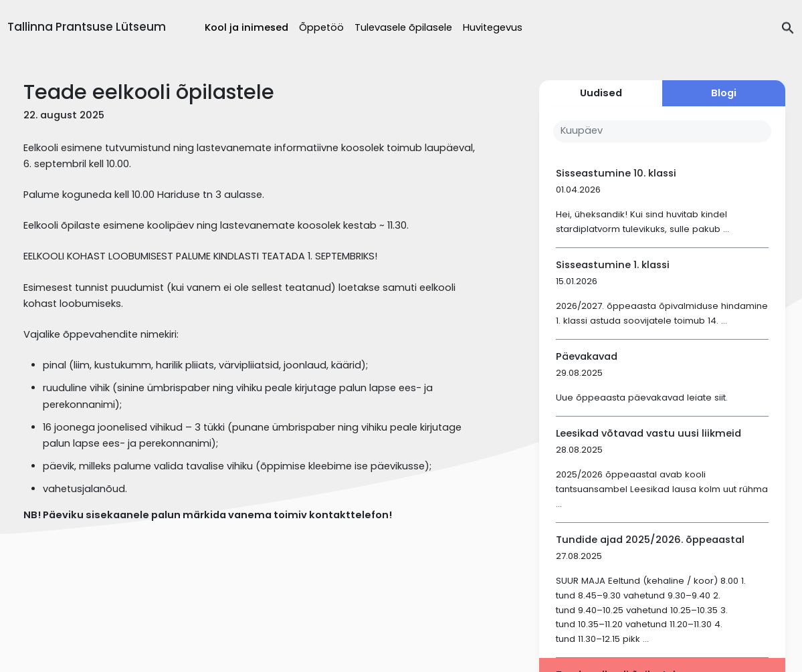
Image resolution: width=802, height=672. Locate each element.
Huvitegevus (493, 27)
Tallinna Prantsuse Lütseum (87, 27)
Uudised (601, 93)
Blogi (724, 93)
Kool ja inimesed (246, 27)
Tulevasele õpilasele (403, 27)
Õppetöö (321, 27)
